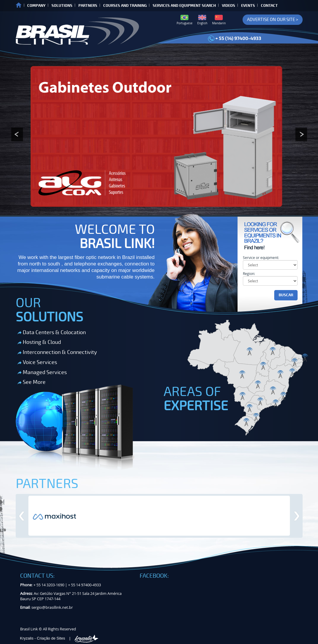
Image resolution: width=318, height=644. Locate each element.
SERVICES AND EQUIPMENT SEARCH (184, 6)
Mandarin (219, 20)
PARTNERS (88, 6)
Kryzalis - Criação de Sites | (59, 638)
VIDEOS (229, 6)
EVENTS (248, 6)
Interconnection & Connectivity (57, 352)
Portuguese (185, 20)
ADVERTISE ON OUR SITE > (273, 20)
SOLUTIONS (62, 6)
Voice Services (37, 362)
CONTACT (269, 6)
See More (32, 382)
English (202, 20)
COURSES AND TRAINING (125, 6)
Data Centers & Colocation (52, 332)
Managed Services (42, 372)
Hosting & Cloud (39, 342)
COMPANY (36, 6)
